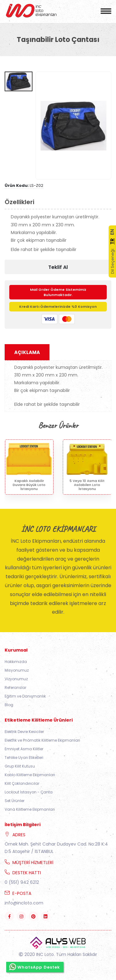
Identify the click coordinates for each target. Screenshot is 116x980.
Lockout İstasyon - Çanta (29, 792)
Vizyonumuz (16, 679)
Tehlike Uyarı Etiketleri (24, 758)
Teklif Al (58, 267)
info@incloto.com (24, 903)
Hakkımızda (16, 662)
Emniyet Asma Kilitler (24, 749)
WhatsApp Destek (35, 967)
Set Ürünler (15, 801)
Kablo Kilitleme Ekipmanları (30, 775)
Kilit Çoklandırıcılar (22, 783)
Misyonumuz (17, 670)
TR (112, 241)
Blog (9, 705)
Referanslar (15, 688)
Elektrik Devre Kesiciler (24, 732)
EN (112, 232)
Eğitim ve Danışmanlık (25, 696)
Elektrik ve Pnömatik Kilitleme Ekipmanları (42, 740)
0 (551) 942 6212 (22, 882)
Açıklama (27, 352)
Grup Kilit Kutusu (20, 766)
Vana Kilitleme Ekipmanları (30, 809)
